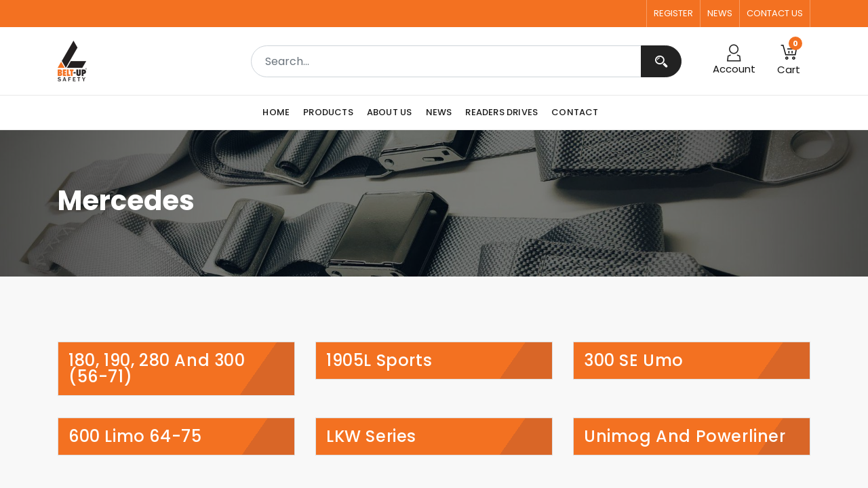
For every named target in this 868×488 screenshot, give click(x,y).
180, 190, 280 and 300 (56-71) (157, 369)
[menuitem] (279, 113)
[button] (789, 61)
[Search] (661, 61)
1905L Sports (379, 361)
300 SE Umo (634, 361)
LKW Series (371, 436)
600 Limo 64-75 (135, 436)
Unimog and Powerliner (685, 436)
